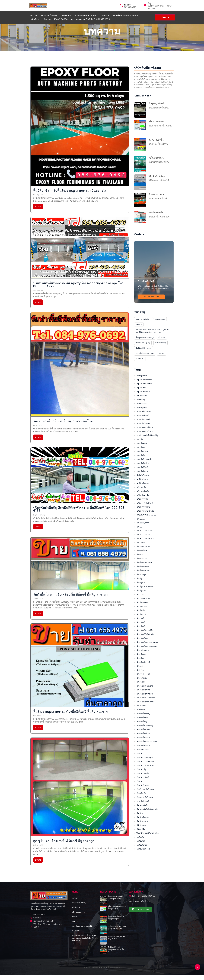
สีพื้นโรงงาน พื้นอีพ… (157, 122)
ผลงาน (94, 16)
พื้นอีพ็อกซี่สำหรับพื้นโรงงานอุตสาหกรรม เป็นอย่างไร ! (60, 191)
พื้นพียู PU (66, 16)
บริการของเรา (81, 16)
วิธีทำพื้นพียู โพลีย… (157, 176)
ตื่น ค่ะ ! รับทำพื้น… (156, 140)
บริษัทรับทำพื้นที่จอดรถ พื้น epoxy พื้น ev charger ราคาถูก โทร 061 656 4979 (68, 285)
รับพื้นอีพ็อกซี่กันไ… (157, 158)
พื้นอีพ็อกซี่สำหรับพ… (157, 195)
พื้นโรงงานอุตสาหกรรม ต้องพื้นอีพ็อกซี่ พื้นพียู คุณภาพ (60, 712)
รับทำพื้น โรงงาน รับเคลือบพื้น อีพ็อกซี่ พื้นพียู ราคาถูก (60, 594)
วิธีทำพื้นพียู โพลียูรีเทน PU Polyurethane (117, 938)
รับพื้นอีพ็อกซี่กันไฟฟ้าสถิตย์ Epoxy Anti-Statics (117, 928)
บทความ (105, 16)
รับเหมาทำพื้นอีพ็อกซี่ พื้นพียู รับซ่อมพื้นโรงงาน (55, 421)
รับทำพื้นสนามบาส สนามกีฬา (126, 16)
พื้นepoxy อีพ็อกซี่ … (157, 104)
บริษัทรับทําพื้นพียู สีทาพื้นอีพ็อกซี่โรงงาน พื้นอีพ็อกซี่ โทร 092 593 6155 (68, 509)
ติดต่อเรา (128, 5)
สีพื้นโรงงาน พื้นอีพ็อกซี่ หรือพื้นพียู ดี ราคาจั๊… (117, 908)
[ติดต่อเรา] (122, 6)
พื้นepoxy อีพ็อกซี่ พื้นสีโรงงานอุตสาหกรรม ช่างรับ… (116, 899)
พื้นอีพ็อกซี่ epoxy (49, 16)
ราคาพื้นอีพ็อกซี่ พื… (157, 213)
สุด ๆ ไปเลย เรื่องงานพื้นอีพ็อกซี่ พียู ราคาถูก (53, 841)
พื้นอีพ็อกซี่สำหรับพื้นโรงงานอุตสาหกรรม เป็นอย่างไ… (116, 949)
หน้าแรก (33, 16)
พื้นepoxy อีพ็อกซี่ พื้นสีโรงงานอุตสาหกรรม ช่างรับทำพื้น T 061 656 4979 (77, 19)
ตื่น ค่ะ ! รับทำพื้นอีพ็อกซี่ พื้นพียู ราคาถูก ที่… (116, 918)
